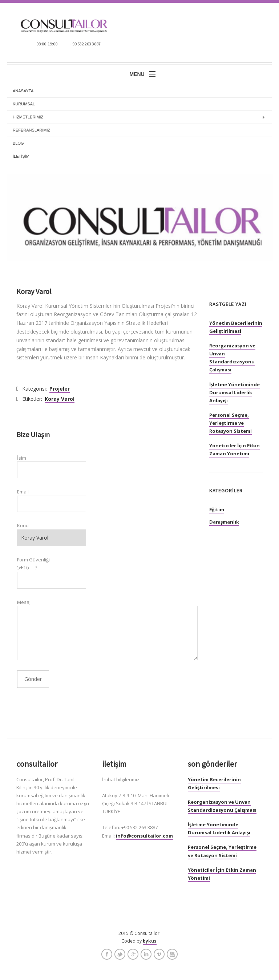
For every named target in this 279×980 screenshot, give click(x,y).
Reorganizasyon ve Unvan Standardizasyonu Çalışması (232, 358)
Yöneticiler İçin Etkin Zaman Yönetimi (234, 449)
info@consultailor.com (144, 836)
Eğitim (217, 509)
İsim (22, 458)
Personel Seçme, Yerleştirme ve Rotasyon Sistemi (231, 423)
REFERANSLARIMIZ (31, 130)
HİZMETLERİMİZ (28, 117)
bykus (150, 941)
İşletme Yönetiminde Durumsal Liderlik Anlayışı (234, 392)
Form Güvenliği (33, 560)
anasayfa (23, 91)
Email (23, 492)
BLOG (18, 143)
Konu (23, 525)
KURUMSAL (24, 104)
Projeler (60, 389)
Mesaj (24, 602)
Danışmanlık (224, 522)
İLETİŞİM (21, 156)
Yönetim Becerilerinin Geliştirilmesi (236, 327)
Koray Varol (60, 399)
